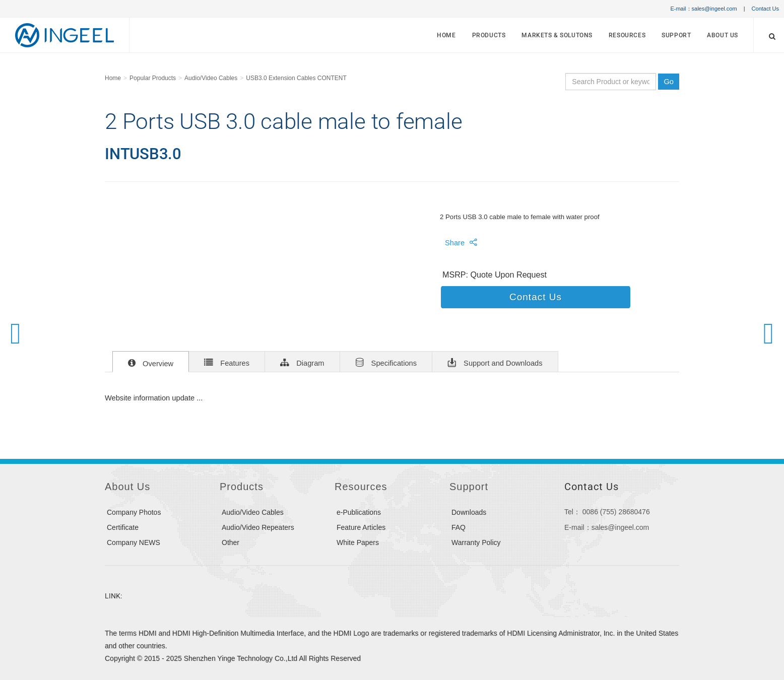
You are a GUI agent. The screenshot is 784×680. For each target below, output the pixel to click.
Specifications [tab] (386, 362)
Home (446, 35)
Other (231, 542)
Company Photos (134, 512)
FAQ (459, 527)
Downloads (469, 512)
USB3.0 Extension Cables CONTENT (296, 78)
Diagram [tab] (302, 362)
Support (676, 35)
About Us (723, 35)
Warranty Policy (476, 542)
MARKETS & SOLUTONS (557, 35)
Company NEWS (134, 542)
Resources (627, 35)
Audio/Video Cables (211, 78)
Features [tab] (227, 362)
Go (669, 82)
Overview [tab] (151, 362)
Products (489, 35)
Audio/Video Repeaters (258, 527)
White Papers (358, 542)
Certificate (123, 527)
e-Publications (359, 512)
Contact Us (765, 9)
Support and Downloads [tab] (495, 362)
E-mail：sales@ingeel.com (703, 9)
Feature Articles (361, 527)
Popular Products (153, 78)
